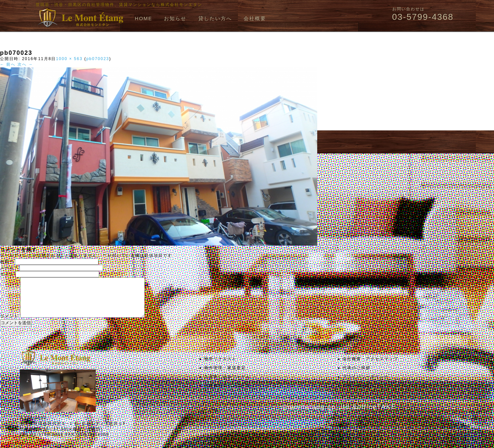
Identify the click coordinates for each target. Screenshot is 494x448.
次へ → (25, 64)
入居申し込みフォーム (227, 385)
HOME (144, 18)
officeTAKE (377, 415)
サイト (7, 274)
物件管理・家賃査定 (225, 376)
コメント (9, 324)
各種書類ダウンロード (227, 394)
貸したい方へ (215, 18)
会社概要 (255, 18)
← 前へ (8, 64)
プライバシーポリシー (366, 385)
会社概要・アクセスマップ (370, 367)
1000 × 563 (69, 59)
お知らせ (175, 18)
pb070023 (98, 59)
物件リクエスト (220, 367)
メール (9, 268)
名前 (7, 262)
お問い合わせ (357, 394)
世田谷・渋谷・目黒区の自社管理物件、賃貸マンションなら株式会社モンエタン (119, 5)
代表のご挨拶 (357, 376)
